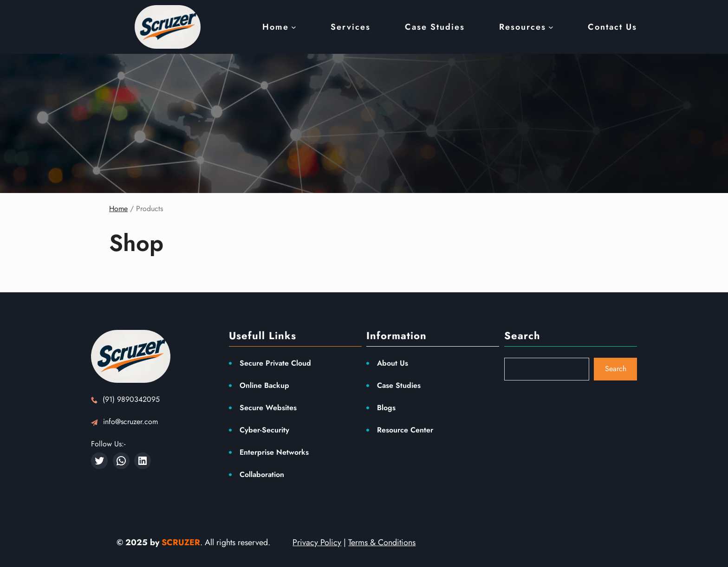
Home (118, 209)
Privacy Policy (317, 542)
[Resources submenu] (551, 27)
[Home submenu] (294, 27)
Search (616, 369)
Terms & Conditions (382, 542)
